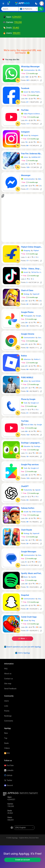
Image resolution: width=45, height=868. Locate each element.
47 (26, 366)
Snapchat (25, 595)
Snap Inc (41, 599)
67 (27, 102)
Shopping (26, 251)
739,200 (18, 22)
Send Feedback (10, 689)
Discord (8, 785)
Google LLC (40, 316)
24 (26, 301)
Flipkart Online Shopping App (32, 247)
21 (27, 413)
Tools (24, 403)
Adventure (26, 359)
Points (7, 711)
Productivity (27, 490)
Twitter (8, 780)
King (33, 620)
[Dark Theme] (36, 3)
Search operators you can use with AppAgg (23, 647)
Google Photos (27, 312)
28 (27, 326)
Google (39, 425)
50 (27, 391)
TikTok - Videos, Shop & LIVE (32, 269)
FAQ (6, 669)
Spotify (34, 577)
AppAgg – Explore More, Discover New (25, 838)
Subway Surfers (28, 508)
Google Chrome (28, 334)
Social (24, 92)
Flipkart (36, 251)
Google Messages (29, 552)
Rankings (8, 716)
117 (28, 124)
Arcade (25, 512)
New (6, 733)
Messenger (26, 175)
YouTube (25, 110)
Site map (8, 684)
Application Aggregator (29, 793)
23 (27, 500)
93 (26, 99)
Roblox (24, 356)
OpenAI (38, 490)
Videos (7, 748)
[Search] (10, 9)
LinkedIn (9, 770)
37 (26, 344)
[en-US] (24, 828)
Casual (25, 620)
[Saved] (8, 3)
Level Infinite (36, 381)
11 (26, 453)
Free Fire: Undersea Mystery (32, 154)
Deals (6, 743)
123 (28, 478)
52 (27, 348)
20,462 (16, 28)
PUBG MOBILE (27, 377)
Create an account (23, 860)
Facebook (25, 88)
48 (26, 475)
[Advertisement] (22, 218)
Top (6, 738)
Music (24, 577)
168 (27, 77)
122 (28, 435)
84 (27, 146)
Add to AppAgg (22, 653)
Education (26, 446)
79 (26, 142)
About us (8, 674)
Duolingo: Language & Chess (32, 443)
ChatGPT (25, 486)
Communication (28, 70)
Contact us (9, 679)
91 (26, 120)
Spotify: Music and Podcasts (32, 573)
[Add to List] (18, 80)
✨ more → (22, 638)
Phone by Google (28, 399)
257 (28, 80)
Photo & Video (27, 425)
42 (27, 304)
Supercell (36, 294)
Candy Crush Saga (29, 617)
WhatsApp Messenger (30, 67)
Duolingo (37, 446)
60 (26, 431)
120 (28, 167)
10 (27, 456)
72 (27, 587)
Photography (27, 316)
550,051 (17, 33)
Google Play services (30, 465)
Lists (6, 706)
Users (6, 701)
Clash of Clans (27, 290)
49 (27, 522)
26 (27, 544)
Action (25, 157)
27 (27, 189)
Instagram (25, 132)
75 (26, 164)
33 (26, 518)
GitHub (8, 775)
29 (26, 627)
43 (26, 186)
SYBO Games (37, 512)
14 (26, 540)
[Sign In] (42, 3)
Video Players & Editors (31, 114)
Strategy (25, 294)
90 (27, 369)
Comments (9, 721)
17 (27, 261)
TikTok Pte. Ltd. (37, 272)
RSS (7, 753)
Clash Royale (27, 530)
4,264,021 (17, 17)
